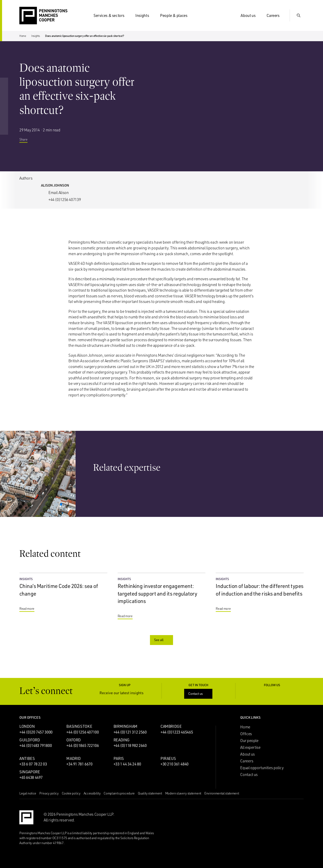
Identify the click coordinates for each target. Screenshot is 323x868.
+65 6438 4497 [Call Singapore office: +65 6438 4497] (31, 777)
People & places (176, 15)
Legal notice (28, 793)
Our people (249, 741)
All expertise (250, 747)
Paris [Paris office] (119, 758)
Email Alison (59, 193)
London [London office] (27, 726)
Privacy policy (49, 793)
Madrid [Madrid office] (74, 758)
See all (162, 640)
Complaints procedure (119, 793)
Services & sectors (111, 15)
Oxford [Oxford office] (74, 740)
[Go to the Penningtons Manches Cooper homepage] (43, 16)
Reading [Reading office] (122, 740)
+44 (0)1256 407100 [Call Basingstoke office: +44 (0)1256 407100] (83, 732)
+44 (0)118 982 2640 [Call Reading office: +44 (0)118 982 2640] (130, 745)
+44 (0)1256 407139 (65, 200)
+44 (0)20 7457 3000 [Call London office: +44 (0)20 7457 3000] (36, 732)
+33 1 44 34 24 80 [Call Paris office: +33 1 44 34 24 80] (127, 764)
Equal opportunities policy (262, 768)
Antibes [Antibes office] (27, 758)
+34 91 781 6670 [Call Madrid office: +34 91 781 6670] (79, 764)
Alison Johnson (55, 185)
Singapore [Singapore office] (30, 772)
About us (250, 15)
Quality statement (150, 793)
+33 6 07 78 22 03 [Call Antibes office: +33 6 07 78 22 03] (33, 764)
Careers (275, 15)
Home (23, 36)
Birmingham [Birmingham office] (125, 726)
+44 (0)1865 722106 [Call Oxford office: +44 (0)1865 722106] (83, 745)
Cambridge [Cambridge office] (171, 726)
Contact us (199, 694)
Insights (145, 15)
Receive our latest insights (125, 693)
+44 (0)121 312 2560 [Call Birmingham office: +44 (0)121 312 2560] (130, 732)
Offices (246, 734)
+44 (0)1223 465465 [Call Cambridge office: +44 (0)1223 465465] (177, 732)
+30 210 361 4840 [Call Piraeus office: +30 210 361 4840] (174, 764)
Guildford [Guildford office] (30, 740)
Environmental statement (222, 793)
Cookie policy (71, 793)
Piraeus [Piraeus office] (168, 758)
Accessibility (92, 793)
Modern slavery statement (183, 793)
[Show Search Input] (299, 15)
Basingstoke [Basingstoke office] (79, 726)
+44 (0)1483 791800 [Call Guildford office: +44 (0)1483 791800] (36, 745)
